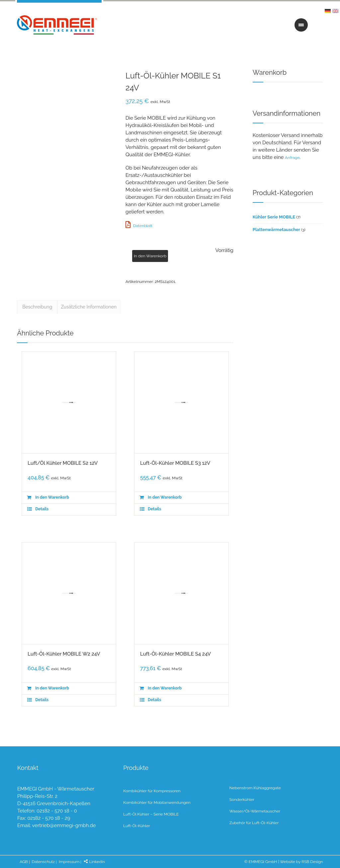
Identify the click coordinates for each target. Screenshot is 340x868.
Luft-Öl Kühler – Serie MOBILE (151, 814)
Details (42, 509)
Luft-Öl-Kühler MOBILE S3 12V (175, 463)
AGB (24, 862)
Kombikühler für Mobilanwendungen (157, 803)
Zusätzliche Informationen (89, 307)
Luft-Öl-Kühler (136, 826)
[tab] (37, 306)
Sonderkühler (242, 800)
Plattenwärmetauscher (276, 230)
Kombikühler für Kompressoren (152, 791)
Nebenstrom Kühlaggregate (255, 788)
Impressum (69, 862)
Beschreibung (37, 307)
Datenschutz (43, 862)
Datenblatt (139, 226)
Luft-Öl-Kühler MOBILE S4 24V (175, 654)
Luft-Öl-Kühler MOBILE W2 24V (64, 654)
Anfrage (292, 158)
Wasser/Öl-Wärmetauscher (255, 811)
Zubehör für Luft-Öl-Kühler (254, 823)
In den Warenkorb (150, 256)
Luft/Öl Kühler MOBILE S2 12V (63, 463)
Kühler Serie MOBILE (274, 217)
